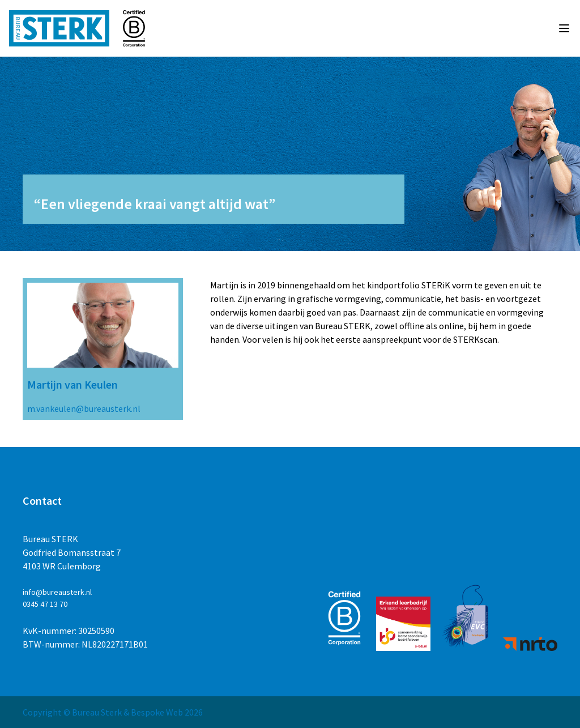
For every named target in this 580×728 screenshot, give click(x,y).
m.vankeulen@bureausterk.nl (84, 408)
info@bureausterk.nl (57, 592)
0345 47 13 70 (45, 604)
